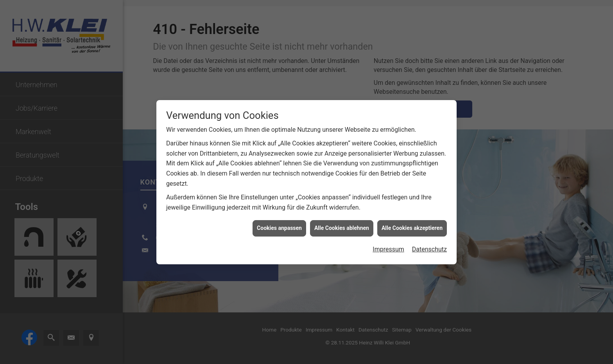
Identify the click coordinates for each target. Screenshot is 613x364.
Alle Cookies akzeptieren (412, 227)
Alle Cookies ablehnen (342, 227)
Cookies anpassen (279, 227)
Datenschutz (429, 248)
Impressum (388, 248)
